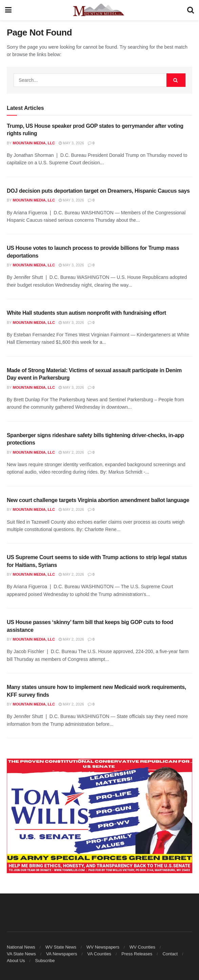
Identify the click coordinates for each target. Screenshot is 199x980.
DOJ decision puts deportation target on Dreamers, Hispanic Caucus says (98, 191)
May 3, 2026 (71, 143)
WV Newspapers (103, 947)
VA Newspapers (62, 954)
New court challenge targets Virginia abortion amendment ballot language (98, 500)
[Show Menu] (8, 10)
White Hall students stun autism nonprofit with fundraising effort (86, 313)
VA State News (21, 954)
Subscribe (45, 961)
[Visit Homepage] (99, 10)
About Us (16, 961)
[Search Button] (191, 10)
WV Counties (142, 947)
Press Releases (137, 954)
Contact (170, 954)
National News (21, 947)
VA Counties (99, 954)
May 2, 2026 (71, 452)
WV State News (61, 947)
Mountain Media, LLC (34, 143)
